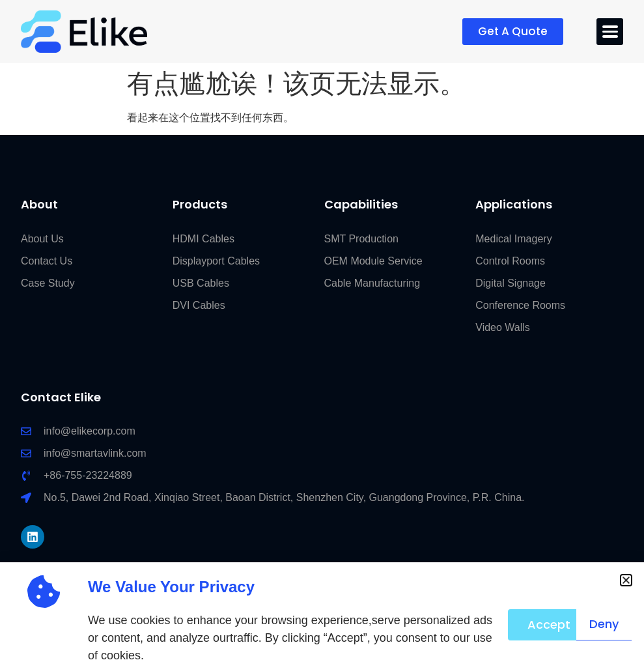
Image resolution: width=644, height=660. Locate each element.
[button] (626, 580)
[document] (322, 330)
